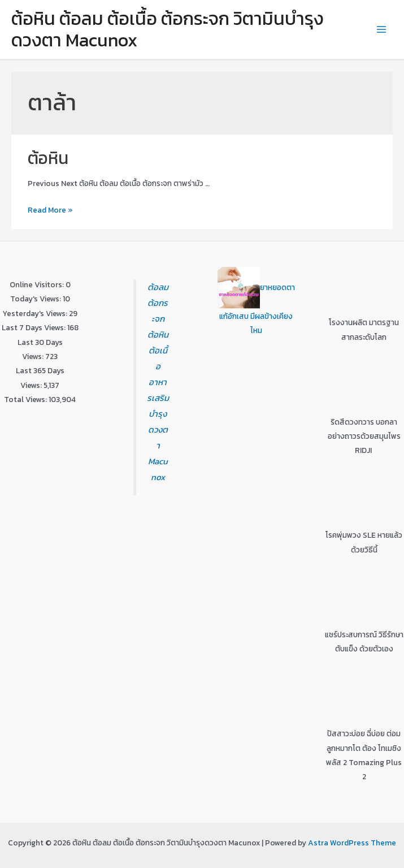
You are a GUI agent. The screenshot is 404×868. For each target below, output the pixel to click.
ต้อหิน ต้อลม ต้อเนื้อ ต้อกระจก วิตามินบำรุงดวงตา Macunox (168, 29)
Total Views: (26, 399)
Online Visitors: (38, 284)
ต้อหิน (48, 158)
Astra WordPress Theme (352, 843)
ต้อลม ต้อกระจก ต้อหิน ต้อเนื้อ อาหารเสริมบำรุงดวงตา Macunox (158, 382)
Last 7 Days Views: (34, 327)
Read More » (50, 210)
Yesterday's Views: (36, 313)
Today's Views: (36, 299)
